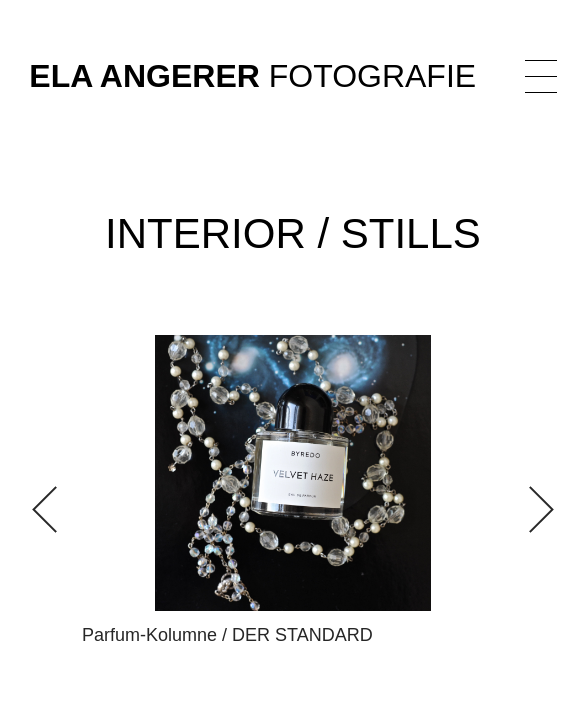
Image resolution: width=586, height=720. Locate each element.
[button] (530, 509)
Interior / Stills (293, 233)
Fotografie (252, 76)
